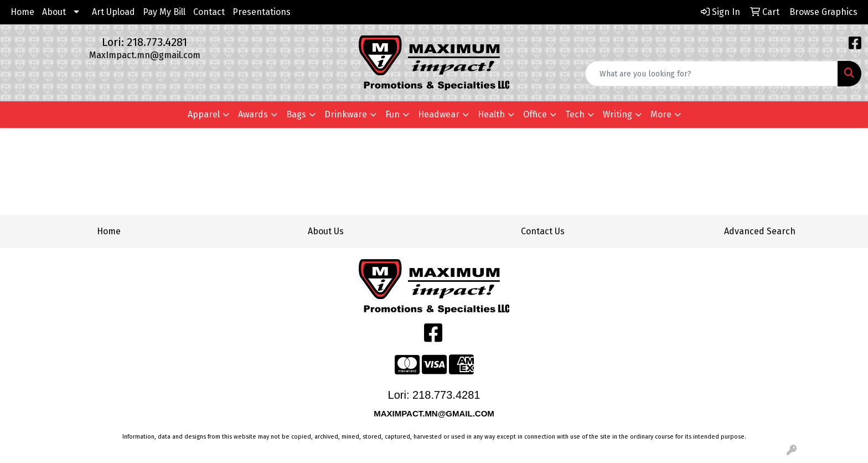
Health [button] (491, 114)
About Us (326, 231)
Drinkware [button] (346, 114)
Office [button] (535, 114)
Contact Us (543, 231)
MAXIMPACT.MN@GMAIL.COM (435, 413)
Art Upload (113, 12)
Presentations (262, 12)
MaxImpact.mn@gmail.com (145, 55)
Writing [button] (618, 114)
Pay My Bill (164, 12)
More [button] (661, 114)
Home (22, 12)
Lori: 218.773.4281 (144, 42)
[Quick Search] (712, 74)
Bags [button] (296, 114)
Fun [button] (392, 114)
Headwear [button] (439, 114)
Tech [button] (575, 114)
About (54, 12)
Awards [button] (253, 114)
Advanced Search (760, 231)
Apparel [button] (204, 114)
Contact (209, 12)
